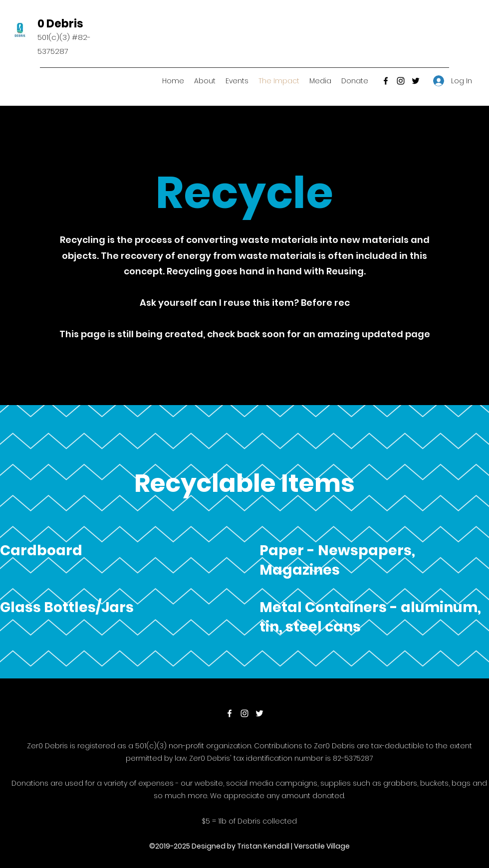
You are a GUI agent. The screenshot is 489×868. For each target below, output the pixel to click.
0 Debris (60, 24)
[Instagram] (401, 81)
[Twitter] (416, 81)
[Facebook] (386, 81)
